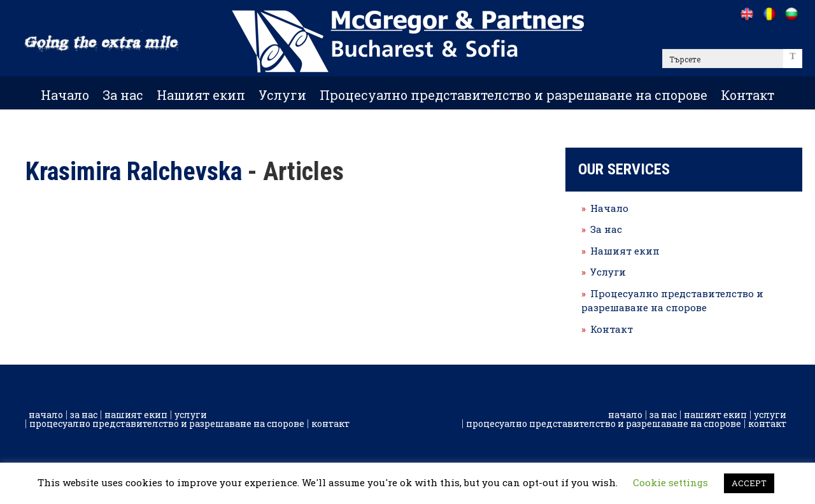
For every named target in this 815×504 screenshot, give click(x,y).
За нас (123, 95)
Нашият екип (201, 95)
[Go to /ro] (769, 14)
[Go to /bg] (791, 14)
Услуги (282, 95)
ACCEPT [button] (749, 483)
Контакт (748, 95)
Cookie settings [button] (670, 482)
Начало (65, 95)
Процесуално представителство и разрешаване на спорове (514, 95)
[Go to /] (747, 14)
